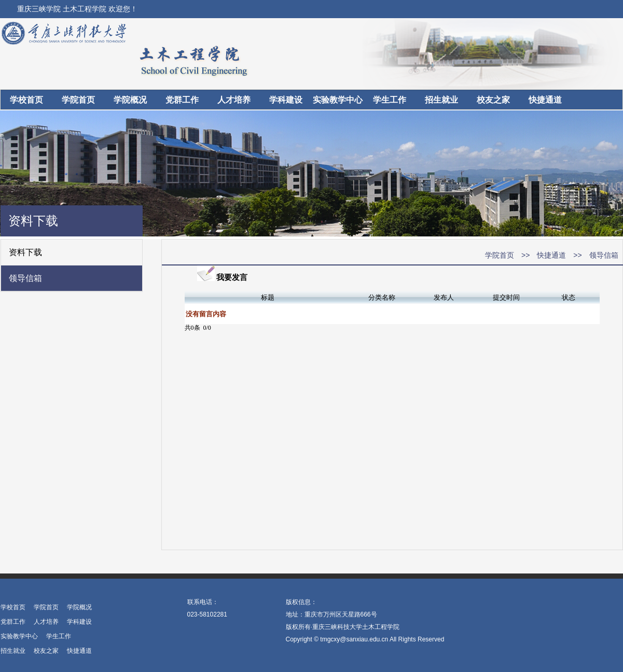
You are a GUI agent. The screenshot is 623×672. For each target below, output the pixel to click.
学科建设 (286, 100)
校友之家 (493, 100)
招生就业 (441, 100)
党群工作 (182, 100)
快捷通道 (545, 100)
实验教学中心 (338, 100)
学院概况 (130, 100)
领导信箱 (25, 278)
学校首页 (26, 100)
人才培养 (234, 100)
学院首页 (78, 100)
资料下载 (25, 252)
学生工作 (390, 100)
